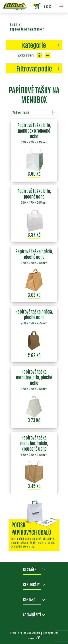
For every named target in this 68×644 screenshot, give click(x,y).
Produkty (15, 25)
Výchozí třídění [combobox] (21, 112)
